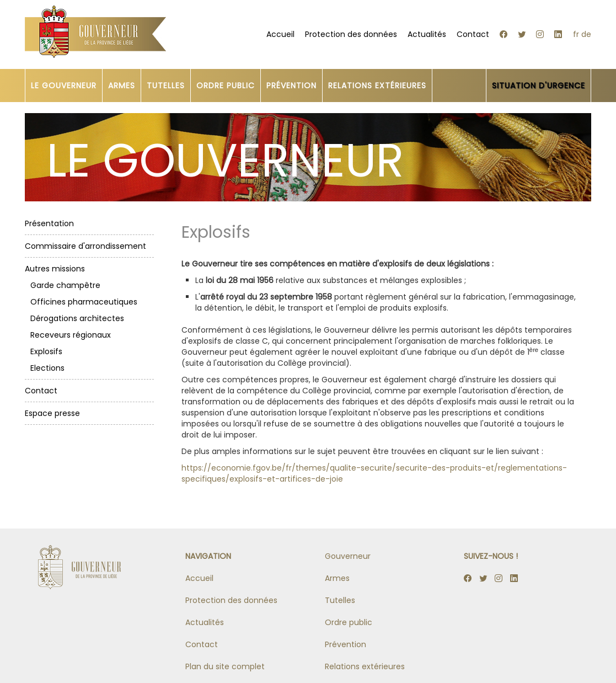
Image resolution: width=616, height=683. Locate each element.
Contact (473, 34)
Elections (47, 368)
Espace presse (52, 413)
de (586, 34)
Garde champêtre (65, 285)
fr (576, 34)
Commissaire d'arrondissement (85, 246)
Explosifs (46, 351)
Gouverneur (348, 556)
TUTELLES (166, 86)
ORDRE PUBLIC (226, 86)
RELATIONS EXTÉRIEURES (377, 86)
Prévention (346, 644)
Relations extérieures (365, 666)
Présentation (49, 223)
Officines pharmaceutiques (84, 302)
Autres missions (55, 269)
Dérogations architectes (77, 318)
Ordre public (349, 622)
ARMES (122, 86)
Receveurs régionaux (71, 335)
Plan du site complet (225, 666)
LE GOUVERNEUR (64, 86)
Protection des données (351, 34)
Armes (337, 578)
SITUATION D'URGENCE (539, 86)
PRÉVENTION (291, 86)
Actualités (427, 34)
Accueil (280, 34)
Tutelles (340, 600)
